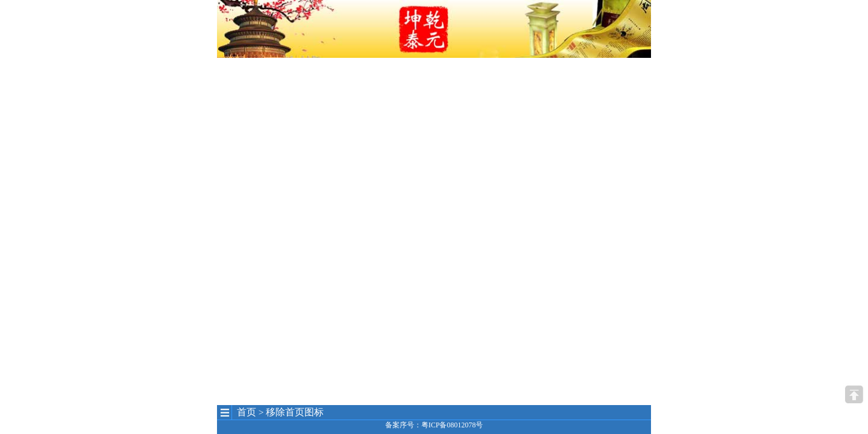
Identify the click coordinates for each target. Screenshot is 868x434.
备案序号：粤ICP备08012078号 (434, 425)
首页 (247, 412)
